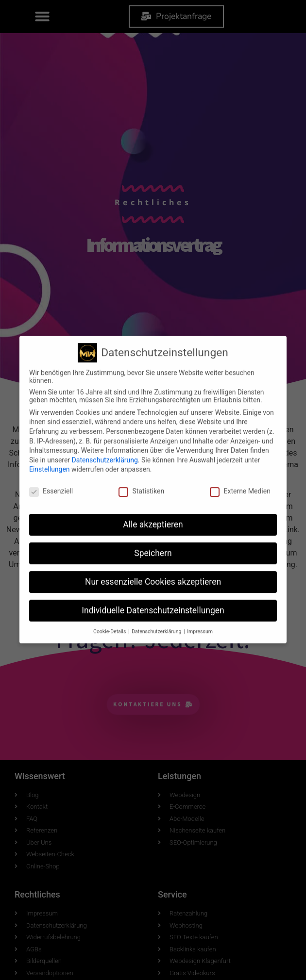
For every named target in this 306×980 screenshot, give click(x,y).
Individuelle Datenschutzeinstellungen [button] (153, 564)
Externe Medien (240, 445)
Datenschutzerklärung (105, 413)
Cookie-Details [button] (110, 585)
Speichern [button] (153, 506)
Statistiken (141, 445)
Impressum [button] (200, 585)
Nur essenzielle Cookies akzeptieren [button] (153, 535)
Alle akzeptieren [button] (153, 478)
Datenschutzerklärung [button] (157, 585)
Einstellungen (50, 423)
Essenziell (51, 445)
